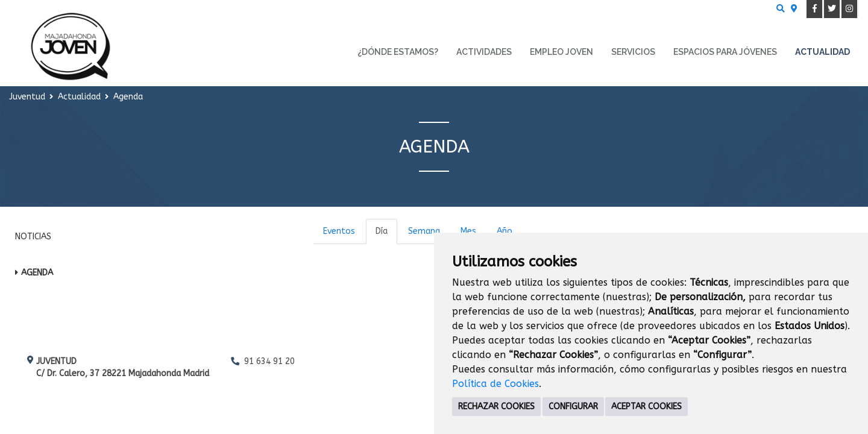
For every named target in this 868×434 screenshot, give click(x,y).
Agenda (37, 273)
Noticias (33, 237)
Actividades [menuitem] (484, 52)
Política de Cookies (495, 384)
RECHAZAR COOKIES (496, 407)
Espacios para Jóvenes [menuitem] (725, 52)
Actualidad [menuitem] (822, 52)
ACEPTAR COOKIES (646, 407)
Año (505, 231)
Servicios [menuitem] (633, 52)
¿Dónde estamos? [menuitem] (398, 52)
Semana (424, 231)
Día (382, 231)
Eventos (339, 231)
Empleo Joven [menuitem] (561, 52)
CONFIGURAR (573, 407)
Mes (468, 231)
